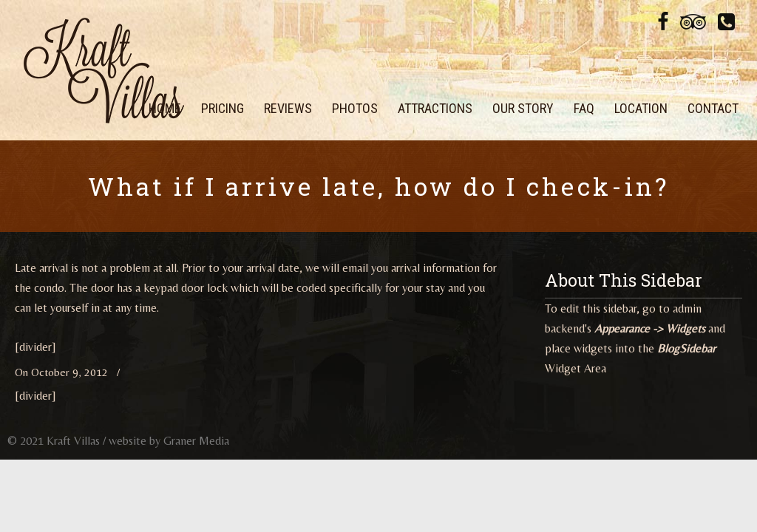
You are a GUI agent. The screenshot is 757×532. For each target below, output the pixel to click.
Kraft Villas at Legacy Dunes (103, 70)
